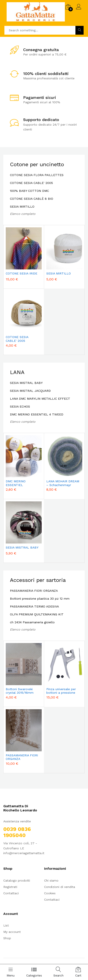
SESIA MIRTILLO (22, 207)
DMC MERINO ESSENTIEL (16, 483)
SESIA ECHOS (20, 406)
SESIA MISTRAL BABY (26, 383)
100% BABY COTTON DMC (29, 191)
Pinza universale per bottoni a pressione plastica (61, 691)
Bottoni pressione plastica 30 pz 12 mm (40, 599)
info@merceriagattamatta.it (24, 853)
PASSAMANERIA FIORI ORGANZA (34, 591)
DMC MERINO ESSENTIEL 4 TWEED (37, 414)
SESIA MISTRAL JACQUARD (30, 391)
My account (12, 932)
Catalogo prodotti (17, 880)
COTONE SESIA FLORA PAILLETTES (37, 175)
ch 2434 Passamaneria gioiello (32, 622)
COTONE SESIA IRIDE (22, 273)
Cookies (50, 893)
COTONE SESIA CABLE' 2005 (31, 183)
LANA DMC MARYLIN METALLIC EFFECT (40, 399)
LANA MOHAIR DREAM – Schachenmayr (63, 483)
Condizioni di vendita (60, 887)
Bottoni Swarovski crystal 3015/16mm (20, 691)
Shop (7, 938)
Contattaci (11, 893)
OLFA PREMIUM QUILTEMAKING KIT (37, 614)
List (6, 925)
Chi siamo (51, 880)
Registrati (10, 887)
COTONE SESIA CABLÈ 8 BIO (32, 199)
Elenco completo (23, 214)
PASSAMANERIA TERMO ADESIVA (34, 606)
